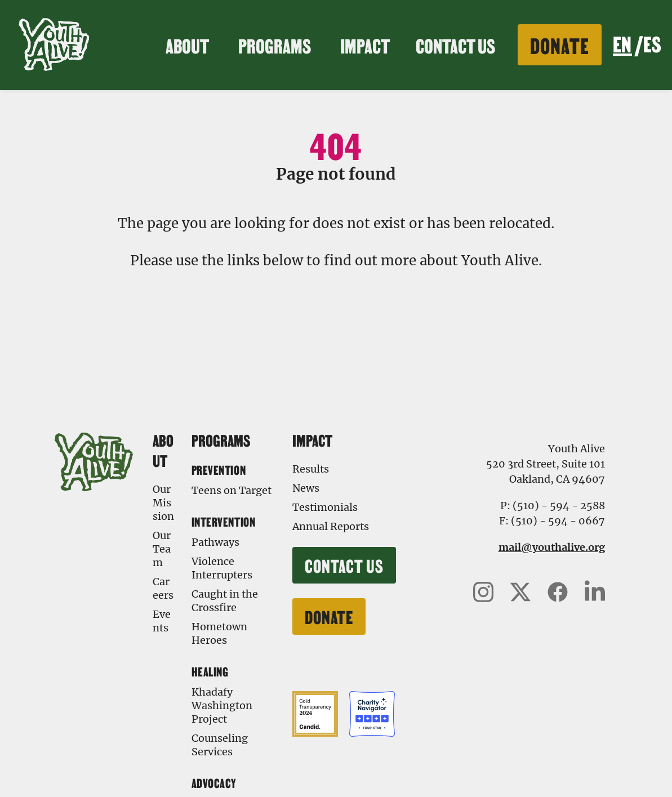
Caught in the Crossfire (225, 601)
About (189, 45)
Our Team (162, 549)
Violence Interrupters (222, 568)
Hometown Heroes (219, 633)
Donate (560, 44)
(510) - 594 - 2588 (559, 506)
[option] (652, 45)
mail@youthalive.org (552, 547)
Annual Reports (331, 526)
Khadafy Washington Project (222, 705)
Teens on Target (232, 490)
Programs (276, 45)
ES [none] (652, 43)
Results (311, 469)
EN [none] (622, 43)
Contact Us (455, 44)
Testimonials (325, 507)
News (306, 488)
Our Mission (163, 503)
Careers (163, 588)
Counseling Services (220, 745)
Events (162, 621)
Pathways (215, 542)
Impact (367, 45)
